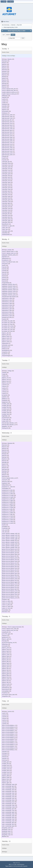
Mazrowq (4, 70)
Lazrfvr (4, 713)
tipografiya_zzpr (6, 829)
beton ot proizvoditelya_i (8, 746)
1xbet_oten (5, 228)
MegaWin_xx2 (6, 426)
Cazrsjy (4, 156)
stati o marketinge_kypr (8, 826)
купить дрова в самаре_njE (9, 542)
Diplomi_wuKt (6, 655)
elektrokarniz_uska (7, 300)
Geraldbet (5, 527)
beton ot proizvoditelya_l (8, 741)
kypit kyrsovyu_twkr (7, 149)
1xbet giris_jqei (6, 212)
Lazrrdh (4, 717)
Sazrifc (4, 265)
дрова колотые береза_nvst (10, 584)
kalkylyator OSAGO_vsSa (9, 291)
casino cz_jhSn (6, 605)
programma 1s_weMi (7, 523)
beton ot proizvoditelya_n (9, 732)
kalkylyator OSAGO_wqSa (9, 290)
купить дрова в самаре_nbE (10, 534)
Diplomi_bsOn (6, 336)
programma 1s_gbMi (7, 504)
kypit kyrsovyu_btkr (7, 134)
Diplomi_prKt (5, 686)
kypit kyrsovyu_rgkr (7, 146)
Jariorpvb (4, 104)
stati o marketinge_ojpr (8, 809)
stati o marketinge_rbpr (8, 790)
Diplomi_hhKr (6, 779)
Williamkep (5, 644)
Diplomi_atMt (5, 776)
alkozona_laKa (6, 482)
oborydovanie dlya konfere (9, 297)
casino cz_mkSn (6, 606)
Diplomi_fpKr (5, 781)
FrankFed (5, 693)
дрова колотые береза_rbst (9, 560)
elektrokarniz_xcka (7, 302)
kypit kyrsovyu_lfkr (7, 120)
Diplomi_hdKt (5, 656)
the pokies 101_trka (7, 331)
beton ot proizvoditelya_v (8, 725)
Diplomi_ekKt (5, 672)
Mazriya (4, 449)
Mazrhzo (4, 68)
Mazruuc (4, 466)
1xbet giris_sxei (6, 208)
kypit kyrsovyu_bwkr (7, 115)
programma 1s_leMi (7, 499)
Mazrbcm (4, 459)
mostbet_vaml (6, 769)
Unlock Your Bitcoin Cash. (9, 262)
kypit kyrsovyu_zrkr (7, 123)
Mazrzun (4, 447)
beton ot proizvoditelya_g (9, 738)
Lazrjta (4, 103)
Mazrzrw (4, 450)
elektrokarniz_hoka (7, 316)
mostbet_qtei (5, 411)
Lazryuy (4, 392)
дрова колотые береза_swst (10, 561)
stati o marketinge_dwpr (8, 800)
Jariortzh (4, 108)
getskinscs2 (5, 637)
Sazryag (4, 641)
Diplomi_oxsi (5, 379)
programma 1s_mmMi (8, 495)
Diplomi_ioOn (6, 340)
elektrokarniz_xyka (7, 309)
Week (13, 35)
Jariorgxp (4, 753)
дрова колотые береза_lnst (9, 587)
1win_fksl (4, 532)
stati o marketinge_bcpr (8, 791)
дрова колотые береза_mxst (10, 591)
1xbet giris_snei (6, 193)
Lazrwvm (4, 385)
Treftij (3, 374)
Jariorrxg (4, 760)
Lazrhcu (4, 720)
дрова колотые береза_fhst (9, 567)
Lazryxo (4, 386)
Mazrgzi (4, 454)
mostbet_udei (6, 404)
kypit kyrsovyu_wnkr (7, 153)
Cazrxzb (4, 267)
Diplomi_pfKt (5, 662)
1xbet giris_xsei (6, 172)
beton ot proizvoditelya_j (8, 731)
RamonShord (5, 689)
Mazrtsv (10, 59)
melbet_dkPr (5, 421)
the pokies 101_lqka (7, 321)
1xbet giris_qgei (6, 221)
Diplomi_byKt (5, 651)
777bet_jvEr (5, 419)
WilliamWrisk (5, 485)
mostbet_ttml (5, 764)
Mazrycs (4, 475)
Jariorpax (4, 755)
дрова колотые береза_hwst (10, 579)
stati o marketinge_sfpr (8, 824)
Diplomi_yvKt (5, 648)
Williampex (5, 96)
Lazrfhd (4, 390)
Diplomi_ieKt (5, 660)
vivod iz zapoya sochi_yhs (9, 89)
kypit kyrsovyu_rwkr (7, 129)
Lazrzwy (4, 722)
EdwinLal (4, 349)
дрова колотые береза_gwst (10, 593)
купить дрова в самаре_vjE (9, 546)
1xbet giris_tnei (6, 195)
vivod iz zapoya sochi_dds (9, 90)
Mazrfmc (4, 82)
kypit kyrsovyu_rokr (7, 143)
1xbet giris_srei (6, 169)
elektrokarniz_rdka (7, 310)
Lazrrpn (4, 715)
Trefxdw (4, 373)
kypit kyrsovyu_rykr (7, 136)
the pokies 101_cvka (7, 328)
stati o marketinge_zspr (8, 798)
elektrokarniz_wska (7, 305)
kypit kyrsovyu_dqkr (7, 139)
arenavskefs (5, 111)
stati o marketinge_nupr (8, 819)
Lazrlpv (4, 101)
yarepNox (5, 600)
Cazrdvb (4, 160)
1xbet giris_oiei (6, 198)
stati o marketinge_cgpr (8, 816)
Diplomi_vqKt (5, 639)
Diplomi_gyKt (5, 674)
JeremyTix (5, 480)
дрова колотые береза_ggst (10, 582)
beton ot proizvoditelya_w (9, 744)
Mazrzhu (4, 64)
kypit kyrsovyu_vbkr (7, 148)
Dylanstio (4, 257)
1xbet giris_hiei (6, 175)
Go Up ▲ (18, 863)
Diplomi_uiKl (5, 333)
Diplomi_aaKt (5, 663)
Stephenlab (5, 343)
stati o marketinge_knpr (8, 802)
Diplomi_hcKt (5, 649)
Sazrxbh (4, 274)
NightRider (5, 416)
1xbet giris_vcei (6, 170)
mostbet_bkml (6, 771)
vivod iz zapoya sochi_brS (9, 630)
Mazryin (4, 468)
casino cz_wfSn (6, 601)
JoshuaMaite (5, 691)
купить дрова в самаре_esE (10, 544)
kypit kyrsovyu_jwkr (7, 125)
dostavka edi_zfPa (7, 317)
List (4, 35)
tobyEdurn (5, 483)
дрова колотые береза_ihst (9, 580)
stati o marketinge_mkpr (8, 805)
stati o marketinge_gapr (8, 812)
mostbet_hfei (5, 407)
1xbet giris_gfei (6, 203)
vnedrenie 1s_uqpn (7, 226)
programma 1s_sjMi (7, 514)
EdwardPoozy (6, 688)
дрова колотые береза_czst (10, 598)
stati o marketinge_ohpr (8, 793)
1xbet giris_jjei (6, 162)
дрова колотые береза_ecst (10, 565)
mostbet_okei (5, 414)
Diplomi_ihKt (5, 658)
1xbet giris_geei (6, 200)
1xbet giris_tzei (6, 207)
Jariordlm (4, 106)
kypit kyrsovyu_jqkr (7, 130)
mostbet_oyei (5, 409)
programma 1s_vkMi (7, 494)
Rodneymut (5, 428)
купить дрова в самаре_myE (10, 537)
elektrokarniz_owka (7, 298)
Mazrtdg (4, 462)
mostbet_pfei (5, 406)
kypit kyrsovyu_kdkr (7, 141)
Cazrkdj (4, 271)
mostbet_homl (6, 772)
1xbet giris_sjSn (6, 231)
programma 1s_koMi (7, 520)
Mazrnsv (4, 66)
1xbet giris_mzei (6, 165)
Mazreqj (4, 83)
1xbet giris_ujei (6, 177)
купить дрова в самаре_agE (10, 539)
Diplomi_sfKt (5, 682)
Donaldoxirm (5, 260)
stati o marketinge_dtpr (8, 823)
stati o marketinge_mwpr (8, 807)
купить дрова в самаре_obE (10, 547)
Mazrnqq (4, 469)
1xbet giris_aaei (6, 167)
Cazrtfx (4, 158)
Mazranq (4, 73)
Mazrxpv (4, 457)
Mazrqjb (4, 473)
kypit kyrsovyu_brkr (7, 132)
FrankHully (5, 528)
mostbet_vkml (6, 774)
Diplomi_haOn (6, 342)
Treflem (4, 376)
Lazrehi (4, 393)
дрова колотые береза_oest (10, 594)
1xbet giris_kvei (6, 179)
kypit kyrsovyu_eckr (7, 151)
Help (14, 863)
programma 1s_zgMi (7, 501)
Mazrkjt (4, 77)
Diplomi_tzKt (5, 668)
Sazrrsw (4, 272)
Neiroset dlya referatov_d (9, 425)
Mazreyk (10, 443)
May (4, 44)
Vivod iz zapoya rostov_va (9, 478)
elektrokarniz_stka (7, 307)
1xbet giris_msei (6, 202)
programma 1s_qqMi (7, 506)
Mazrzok (4, 455)
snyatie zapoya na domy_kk (9, 94)
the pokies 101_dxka (7, 323)
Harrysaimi (5, 264)
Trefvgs (10, 371)
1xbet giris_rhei (6, 210)
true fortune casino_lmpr (8, 695)
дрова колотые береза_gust (10, 573)
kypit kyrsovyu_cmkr (7, 118)
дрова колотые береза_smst (10, 577)
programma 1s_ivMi (7, 490)
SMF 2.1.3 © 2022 (13, 864)
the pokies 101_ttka (7, 324)
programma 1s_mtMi (7, 521)
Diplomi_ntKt (5, 670)
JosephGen (5, 696)
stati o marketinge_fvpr (8, 804)
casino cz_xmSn (6, 603)
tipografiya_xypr (6, 833)
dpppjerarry (5, 402)
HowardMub (5, 488)
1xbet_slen (5, 229)
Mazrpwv (4, 71)
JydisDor (4, 397)
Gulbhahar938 (6, 235)
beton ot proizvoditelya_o (9, 743)
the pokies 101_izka (7, 330)
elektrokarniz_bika (7, 312)
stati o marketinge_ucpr (8, 810)
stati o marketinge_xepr (8, 788)
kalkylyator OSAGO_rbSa (9, 286)
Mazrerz (4, 80)
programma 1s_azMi (7, 518)
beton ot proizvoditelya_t (8, 739)
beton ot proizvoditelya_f (8, 750)
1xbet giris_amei (6, 163)
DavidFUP (5, 354)
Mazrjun (4, 63)
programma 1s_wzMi (7, 507)
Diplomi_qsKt (5, 675)
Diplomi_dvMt (6, 777)
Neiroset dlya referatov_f (8, 423)
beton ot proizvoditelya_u (9, 729)
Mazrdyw (4, 452)
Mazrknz (4, 85)
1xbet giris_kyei (6, 222)
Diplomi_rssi (5, 378)
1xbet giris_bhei (6, 219)
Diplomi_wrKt (5, 653)
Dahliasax (5, 113)
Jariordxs (4, 751)
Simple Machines (21, 864)
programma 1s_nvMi (7, 516)
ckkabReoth (5, 632)
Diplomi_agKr (6, 783)
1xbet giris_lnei (6, 181)
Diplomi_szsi (5, 383)
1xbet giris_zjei (6, 191)
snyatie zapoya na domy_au (9, 92)
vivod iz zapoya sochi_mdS (9, 629)
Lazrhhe (4, 724)
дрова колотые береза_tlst (9, 556)
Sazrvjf (4, 281)
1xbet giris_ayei (6, 174)
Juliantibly (5, 233)
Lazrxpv (4, 718)
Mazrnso (4, 75)
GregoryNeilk (5, 283)
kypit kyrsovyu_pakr (7, 137)
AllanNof (4, 97)
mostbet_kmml (6, 767)
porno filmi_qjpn (6, 634)
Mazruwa (4, 445)
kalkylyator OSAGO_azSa (9, 295)
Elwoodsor (5, 612)
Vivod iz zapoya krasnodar (14, 627)
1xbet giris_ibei (6, 217)
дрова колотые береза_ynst (10, 558)
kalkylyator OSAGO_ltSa (8, 284)
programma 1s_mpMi (8, 497)
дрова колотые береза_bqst (10, 554)
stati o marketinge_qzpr (8, 817)
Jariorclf (4, 757)
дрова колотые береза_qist (9, 589)
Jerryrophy (5, 646)
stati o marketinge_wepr (8, 814)
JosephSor (5, 352)
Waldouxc (5, 399)
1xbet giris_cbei (6, 189)
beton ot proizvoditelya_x (8, 734)
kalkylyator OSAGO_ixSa (9, 293)
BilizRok (4, 836)
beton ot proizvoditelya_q (9, 727)
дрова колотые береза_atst (9, 575)
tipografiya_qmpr (6, 828)
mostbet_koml (6, 765)
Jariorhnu (4, 636)
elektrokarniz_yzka (7, 314)
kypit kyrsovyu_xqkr (7, 127)
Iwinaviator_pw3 (6, 345)
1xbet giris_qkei (6, 182)
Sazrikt (4, 525)
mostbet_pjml (5, 762)
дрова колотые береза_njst (9, 553)
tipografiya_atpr (6, 831)
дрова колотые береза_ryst (9, 586)
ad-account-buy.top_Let (8, 643)
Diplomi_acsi (5, 381)
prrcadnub (5, 395)
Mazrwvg (4, 476)
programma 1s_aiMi (7, 509)
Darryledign (5, 610)
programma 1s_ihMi (7, 492)
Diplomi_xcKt (5, 677)
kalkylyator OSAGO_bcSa (9, 255)
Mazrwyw (4, 61)
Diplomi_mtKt (5, 665)
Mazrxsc (4, 87)
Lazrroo (10, 711)
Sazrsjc (4, 279)
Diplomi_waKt (6, 679)
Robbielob (5, 400)
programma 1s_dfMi (7, 511)
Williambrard (5, 258)
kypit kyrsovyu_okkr (7, 117)
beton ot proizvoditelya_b (9, 736)
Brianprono (5, 347)
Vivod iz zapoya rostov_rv (9, 251)
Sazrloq (4, 278)
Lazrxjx (4, 388)
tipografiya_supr (6, 835)
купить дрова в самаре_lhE (9, 540)
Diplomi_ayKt (5, 667)
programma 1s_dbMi (7, 513)
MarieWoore (5, 224)
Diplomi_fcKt (5, 681)
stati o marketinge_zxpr (8, 797)
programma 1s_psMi (7, 502)
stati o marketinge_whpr (8, 784)
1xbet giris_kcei (6, 215)
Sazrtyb (4, 319)
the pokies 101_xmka (8, 326)
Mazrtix (4, 78)
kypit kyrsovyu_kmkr (7, 155)
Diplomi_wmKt (6, 684)
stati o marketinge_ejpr (8, 786)
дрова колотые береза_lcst (9, 596)
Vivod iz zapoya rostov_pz (9, 253)
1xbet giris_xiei (6, 184)
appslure (4, 110)
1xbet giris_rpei (6, 188)
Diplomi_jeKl (5, 335)
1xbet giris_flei (6, 214)
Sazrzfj (4, 276)
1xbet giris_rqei (6, 186)
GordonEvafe (5, 418)
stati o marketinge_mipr (8, 821)
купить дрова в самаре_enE (10, 535)
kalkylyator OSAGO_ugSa (9, 288)
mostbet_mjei (5, 412)
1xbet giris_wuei (6, 205)
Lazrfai (4, 99)
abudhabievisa (6, 350)
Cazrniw (4, 269)
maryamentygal (6, 356)
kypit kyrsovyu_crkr (7, 144)
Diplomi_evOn (6, 338)
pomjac (9, 250)
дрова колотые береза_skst (10, 551)
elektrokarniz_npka (7, 303)
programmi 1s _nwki (7, 487)
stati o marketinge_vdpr (8, 795)
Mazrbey (4, 471)
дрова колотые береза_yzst (10, 549)
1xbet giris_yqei (6, 196)
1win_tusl (4, 530)
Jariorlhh (4, 758)
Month (8, 35)
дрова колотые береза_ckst (10, 568)
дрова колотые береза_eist (9, 572)
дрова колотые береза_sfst (9, 570)
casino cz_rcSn (6, 608)
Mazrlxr (4, 464)
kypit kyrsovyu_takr (7, 122)
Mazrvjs (4, 461)
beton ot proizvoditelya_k (8, 748)
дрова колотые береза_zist (9, 563)
